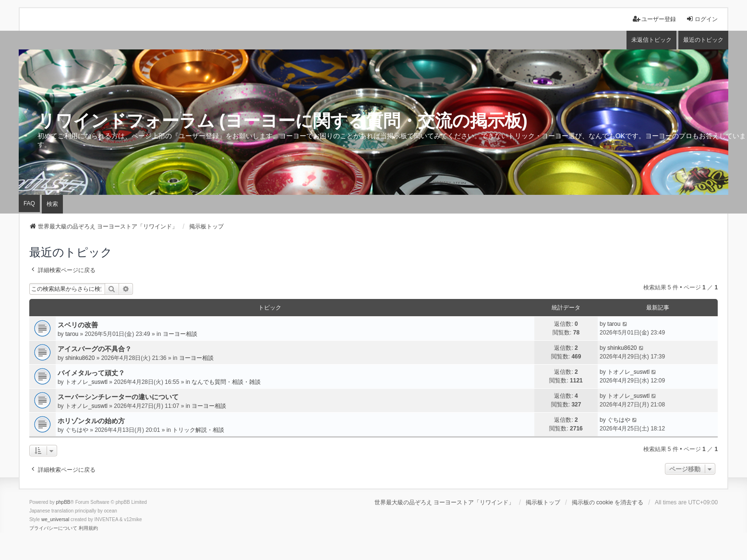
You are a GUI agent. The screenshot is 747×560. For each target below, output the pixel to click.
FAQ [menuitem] (29, 203)
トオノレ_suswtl (86, 382)
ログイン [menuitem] (702, 19)
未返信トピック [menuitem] (651, 40)
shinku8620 (80, 358)
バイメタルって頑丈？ (91, 373)
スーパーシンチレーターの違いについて (118, 397)
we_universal (55, 519)
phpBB (63, 502)
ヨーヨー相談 (180, 334)
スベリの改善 (78, 325)
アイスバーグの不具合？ (95, 349)
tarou (72, 334)
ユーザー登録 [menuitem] (654, 19)
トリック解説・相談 (198, 430)
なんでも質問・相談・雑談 (226, 382)
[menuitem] (53, 528)
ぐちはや (77, 430)
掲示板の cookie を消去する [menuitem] (608, 502)
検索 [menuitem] (52, 204)
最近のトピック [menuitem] (703, 40)
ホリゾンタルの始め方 (91, 421)
